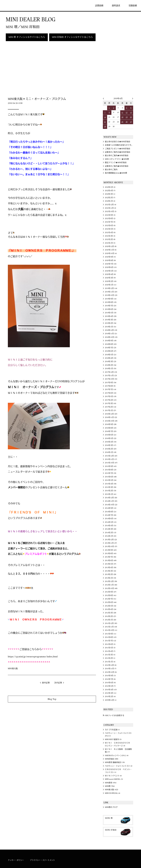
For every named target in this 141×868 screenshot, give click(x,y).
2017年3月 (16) (111, 403)
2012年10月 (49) (111, 588)
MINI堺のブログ (111, 807)
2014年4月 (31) (111, 526)
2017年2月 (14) (111, 407)
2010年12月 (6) (111, 665)
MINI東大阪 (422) (112, 790)
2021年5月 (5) (110, 229)
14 (105, 117)
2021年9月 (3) (110, 215)
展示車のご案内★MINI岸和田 (117, 156)
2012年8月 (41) (111, 595)
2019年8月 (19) (111, 302)
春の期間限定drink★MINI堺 (116, 173)
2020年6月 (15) (111, 267)
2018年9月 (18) (111, 341)
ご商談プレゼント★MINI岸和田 (118, 149)
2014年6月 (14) (111, 519)
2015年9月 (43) (111, 466)
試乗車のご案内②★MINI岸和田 (118, 152)
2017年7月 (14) (111, 389)
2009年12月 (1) (111, 700)
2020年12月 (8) (111, 246)
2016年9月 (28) (111, 424)
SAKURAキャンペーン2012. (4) (117, 756)
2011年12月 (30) (111, 623)
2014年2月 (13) (111, 533)
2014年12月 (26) (111, 498)
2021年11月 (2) (111, 208)
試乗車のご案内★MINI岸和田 (117, 166)
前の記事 (46, 683)
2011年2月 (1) (110, 658)
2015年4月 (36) (111, 484)
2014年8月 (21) (111, 512)
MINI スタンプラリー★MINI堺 (117, 159)
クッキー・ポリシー (16, 860)
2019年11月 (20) (111, 292)
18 (122, 117)
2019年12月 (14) (111, 288)
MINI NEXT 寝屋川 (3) (113, 739)
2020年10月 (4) (111, 253)
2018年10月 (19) (111, 337)
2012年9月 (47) (111, 592)
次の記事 (58, 683)
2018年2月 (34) (111, 365)
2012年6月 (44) (111, 602)
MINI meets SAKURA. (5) (114, 779)
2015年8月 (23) (111, 470)
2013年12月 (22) (111, 540)
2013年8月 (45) (111, 554)
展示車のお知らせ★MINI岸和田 (118, 142)
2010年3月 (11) (111, 693)
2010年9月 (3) (110, 676)
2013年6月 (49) (111, 561)
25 (122, 122)
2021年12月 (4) (111, 205)
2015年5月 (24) (111, 480)
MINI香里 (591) (111, 783)
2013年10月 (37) (111, 546)
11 (122, 112)
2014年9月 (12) (111, 508)
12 (127, 112)
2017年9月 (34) (111, 383)
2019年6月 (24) (111, 309)
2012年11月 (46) (111, 585)
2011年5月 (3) (110, 648)
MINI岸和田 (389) (112, 759)
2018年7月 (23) (111, 348)
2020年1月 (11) (111, 285)
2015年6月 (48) (111, 477)
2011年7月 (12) (111, 641)
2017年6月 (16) (111, 393)
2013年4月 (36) (111, 568)
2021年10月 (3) (111, 211)
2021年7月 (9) (110, 222)
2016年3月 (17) (111, 445)
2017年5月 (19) (111, 396)
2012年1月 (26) (111, 620)
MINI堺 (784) (110, 786)
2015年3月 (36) (111, 487)
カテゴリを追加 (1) (112, 730)
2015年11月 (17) (111, 459)
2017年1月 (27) (111, 410)
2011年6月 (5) (110, 644)
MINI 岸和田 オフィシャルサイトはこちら (72, 37)
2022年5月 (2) (110, 187)
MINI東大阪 (13, 669)
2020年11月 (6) (111, 250)
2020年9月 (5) (110, 257)
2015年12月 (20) (111, 456)
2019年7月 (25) (111, 306)
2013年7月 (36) (111, 557)
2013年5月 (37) (111, 564)
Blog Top (52, 699)
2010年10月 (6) (111, 672)
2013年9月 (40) (111, 550)
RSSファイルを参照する (115, 715)
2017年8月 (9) (110, 386)
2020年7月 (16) (111, 264)
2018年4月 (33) (111, 358)
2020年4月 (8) (110, 274)
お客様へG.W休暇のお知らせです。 (119, 145)
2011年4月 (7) (110, 651)
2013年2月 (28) (111, 574)
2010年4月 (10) (111, 690)
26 (127, 122)
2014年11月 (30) (111, 501)
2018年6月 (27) (111, 351)
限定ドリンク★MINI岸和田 (116, 163)
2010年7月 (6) (110, 679)
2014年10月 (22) (111, 505)
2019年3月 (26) (111, 320)
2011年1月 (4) (110, 662)
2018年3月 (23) (111, 362)
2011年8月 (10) (111, 637)
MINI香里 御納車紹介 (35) (115, 762)
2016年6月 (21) (111, 435)
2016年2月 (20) (111, 449)
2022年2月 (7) (110, 198)
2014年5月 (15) (111, 522)
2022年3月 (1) (110, 194)
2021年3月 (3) (110, 236)
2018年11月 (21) (111, 334)
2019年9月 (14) (111, 299)
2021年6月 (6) (110, 226)
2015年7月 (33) (111, 473)
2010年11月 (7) (111, 669)
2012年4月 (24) (111, 609)
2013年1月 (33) (111, 578)
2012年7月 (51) (111, 599)
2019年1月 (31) (111, 327)
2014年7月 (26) (111, 515)
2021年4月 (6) (110, 233)
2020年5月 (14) (111, 271)
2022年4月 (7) (110, 191)
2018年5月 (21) (111, 355)
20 (131, 117)
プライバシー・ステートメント (42, 860)
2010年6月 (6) (110, 683)
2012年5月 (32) (111, 606)
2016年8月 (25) (111, 428)
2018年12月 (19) (111, 330)
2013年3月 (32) (111, 571)
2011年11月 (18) (111, 627)
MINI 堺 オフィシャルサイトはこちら (27, 37)
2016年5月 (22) (111, 438)
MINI (10, 6)
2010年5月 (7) (110, 686)
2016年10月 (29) (111, 421)
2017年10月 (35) (111, 379)
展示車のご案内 (111, 170)
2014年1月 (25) (111, 536)
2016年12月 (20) (111, 414)
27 (131, 122)
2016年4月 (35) (111, 442)
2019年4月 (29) (111, 316)
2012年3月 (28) (111, 613)
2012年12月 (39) (111, 581)
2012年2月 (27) (111, 616)
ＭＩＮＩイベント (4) (113, 776)
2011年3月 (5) (110, 655)
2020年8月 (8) (110, 260)
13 (131, 112)
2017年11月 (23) (111, 376)
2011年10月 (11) (111, 630)
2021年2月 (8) (110, 239)
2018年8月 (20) (111, 344)
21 (105, 122)
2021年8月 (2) (110, 219)
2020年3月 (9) (110, 278)
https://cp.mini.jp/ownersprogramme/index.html (33, 657)
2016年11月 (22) (111, 417)
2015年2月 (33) (111, 491)
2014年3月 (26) (111, 529)
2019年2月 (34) (111, 323)
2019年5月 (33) (111, 313)
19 (127, 117)
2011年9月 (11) (111, 634)
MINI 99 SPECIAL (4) (113, 793)
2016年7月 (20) (111, 431)
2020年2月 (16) (111, 281)
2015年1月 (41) (111, 494)
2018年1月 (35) (111, 369)
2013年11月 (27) (111, 543)
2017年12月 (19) (111, 372)
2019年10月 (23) (111, 295)
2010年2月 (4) (110, 697)
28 (105, 127)
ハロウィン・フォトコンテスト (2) (119, 766)
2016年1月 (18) (111, 452)
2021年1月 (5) (110, 243)
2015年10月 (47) (111, 463)
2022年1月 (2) (110, 201)
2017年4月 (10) (111, 400)
